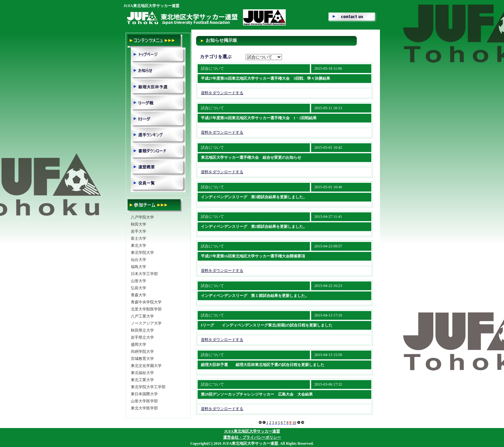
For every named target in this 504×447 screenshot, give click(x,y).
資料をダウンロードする (222, 93)
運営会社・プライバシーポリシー (252, 437)
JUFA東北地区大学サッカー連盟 (252, 431)
